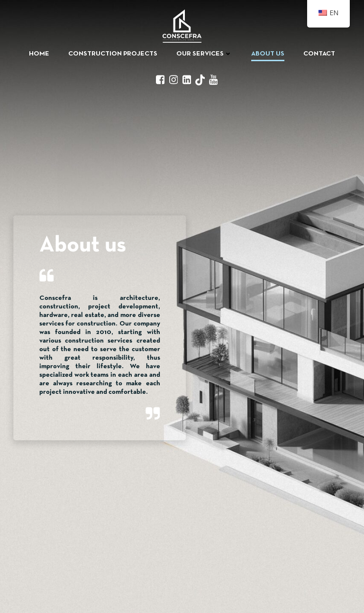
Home (39, 54)
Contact (319, 54)
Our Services (204, 54)
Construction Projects (113, 54)
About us (268, 54)
